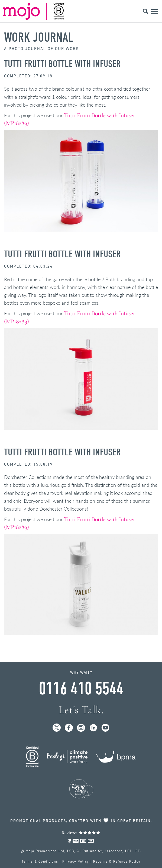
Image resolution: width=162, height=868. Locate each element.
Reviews (81, 833)
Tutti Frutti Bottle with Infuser (62, 64)
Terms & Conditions (40, 862)
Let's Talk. (81, 710)
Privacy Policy (76, 862)
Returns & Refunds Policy (117, 862)
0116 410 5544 (81, 689)
